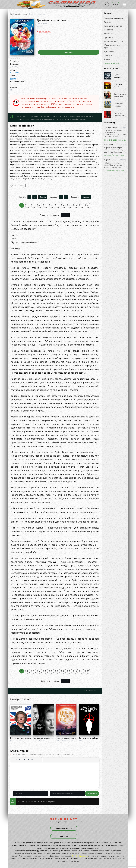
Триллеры (109, 37)
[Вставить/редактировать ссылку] (48, 760)
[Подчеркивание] (20, 760)
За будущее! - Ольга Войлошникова (115, 140)
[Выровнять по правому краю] (32, 760)
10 (76, 205)
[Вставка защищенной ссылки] (52, 760)
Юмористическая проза (112, 46)
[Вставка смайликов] (45, 760)
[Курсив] (16, 760)
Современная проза (113, 18)
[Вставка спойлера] (64, 760)
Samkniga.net (15, 14)
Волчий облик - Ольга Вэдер (115, 155)
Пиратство (63, 836)
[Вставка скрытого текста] (67, 760)
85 (88, 205)
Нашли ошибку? (45, 31)
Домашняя (109, 52)
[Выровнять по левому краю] (25, 760)
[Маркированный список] (36, 760)
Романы (24, 14)
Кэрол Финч (15, 73)
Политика (109, 30)
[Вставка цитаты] (57, 760)
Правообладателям (64, 828)
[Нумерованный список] (40, 760)
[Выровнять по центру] (28, 760)
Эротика (108, 55)
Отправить (17, 794)
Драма (107, 59)
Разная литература (113, 26)
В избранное (92, 691)
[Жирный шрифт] (13, 760)
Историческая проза (114, 41)
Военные (108, 34)
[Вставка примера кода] (60, 760)
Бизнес (108, 22)
